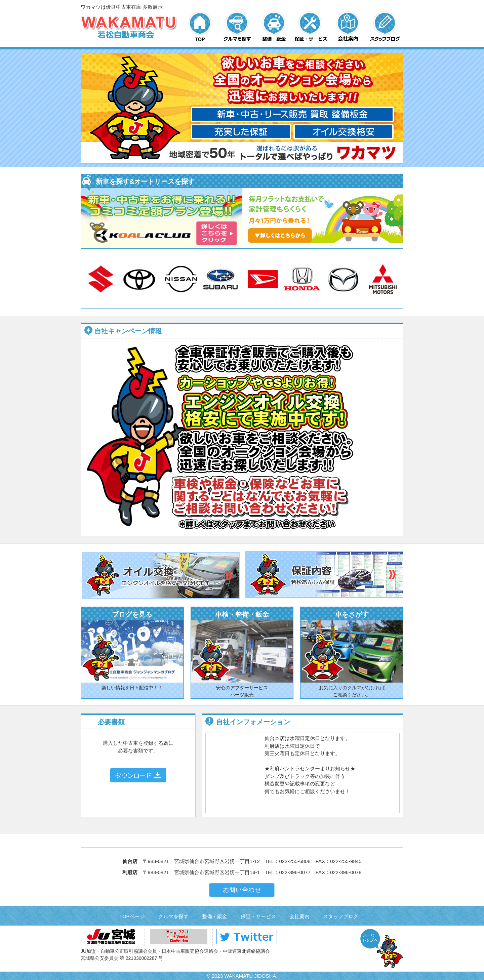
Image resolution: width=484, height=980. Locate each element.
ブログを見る (132, 614)
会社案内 (299, 916)
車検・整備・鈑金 (242, 614)
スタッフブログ (341, 916)
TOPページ (132, 916)
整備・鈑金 (215, 916)
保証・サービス (258, 916)
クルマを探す (173, 916)
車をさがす (352, 614)
